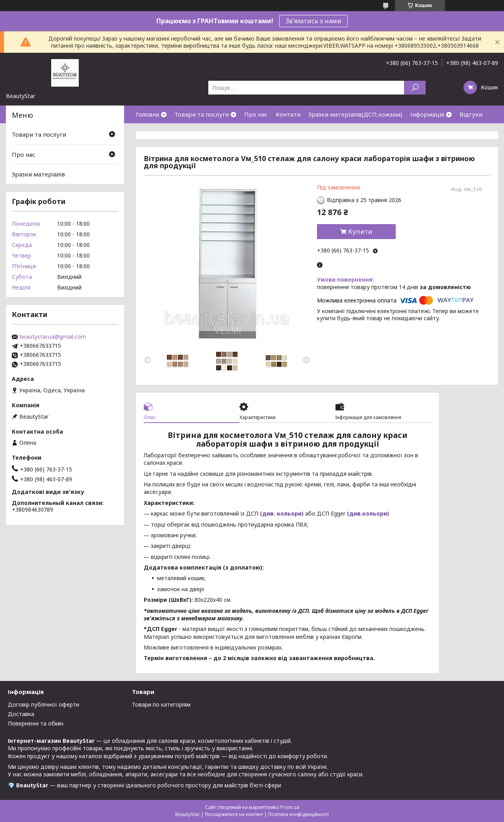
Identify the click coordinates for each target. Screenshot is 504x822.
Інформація (427, 114)
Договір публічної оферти (44, 704)
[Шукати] (415, 88)
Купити (360, 232)
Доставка (21, 714)
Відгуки (471, 114)
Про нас (256, 114)
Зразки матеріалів (38, 174)
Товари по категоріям (161, 704)
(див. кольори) (282, 513)
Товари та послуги (202, 114)
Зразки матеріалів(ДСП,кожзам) (355, 114)
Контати (288, 114)
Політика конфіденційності (298, 814)
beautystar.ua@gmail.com (53, 337)
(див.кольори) (368, 513)
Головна (147, 114)
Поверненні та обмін (36, 723)
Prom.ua (290, 807)
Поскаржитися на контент (234, 814)
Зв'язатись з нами (313, 21)
